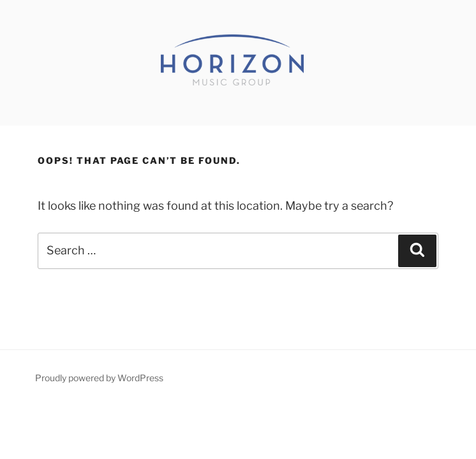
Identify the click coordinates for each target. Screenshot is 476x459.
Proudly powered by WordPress (99, 378)
